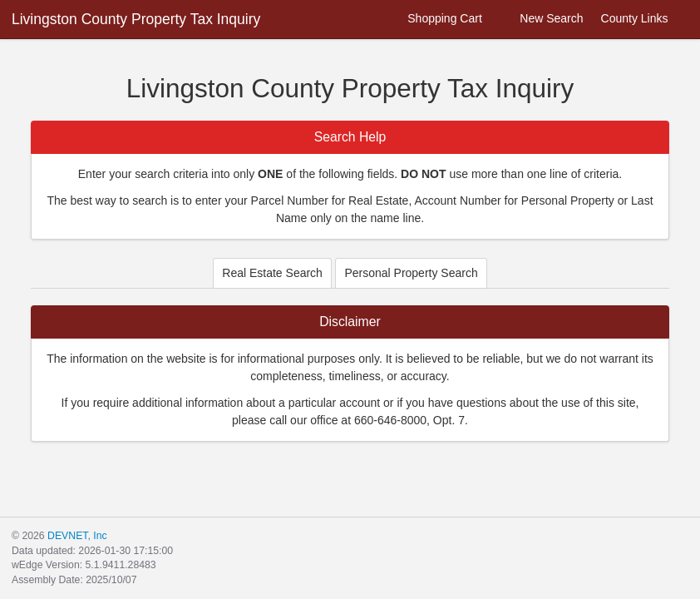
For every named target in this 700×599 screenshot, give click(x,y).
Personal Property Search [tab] (411, 273)
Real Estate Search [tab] (272, 273)
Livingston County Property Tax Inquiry (136, 19)
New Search (542, 19)
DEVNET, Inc (77, 536)
